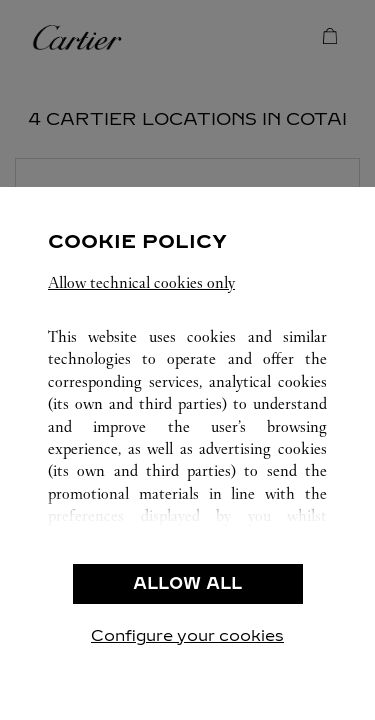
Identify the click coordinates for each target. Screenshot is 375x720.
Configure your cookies (187, 635)
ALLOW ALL (187, 583)
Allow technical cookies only (141, 282)
